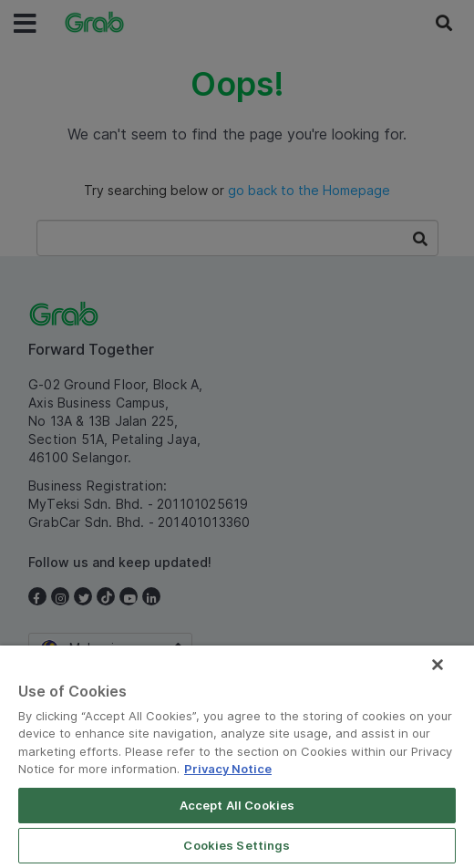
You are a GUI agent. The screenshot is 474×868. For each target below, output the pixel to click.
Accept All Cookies (237, 805)
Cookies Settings (237, 845)
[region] (237, 757)
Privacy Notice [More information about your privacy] (228, 769)
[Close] (438, 665)
